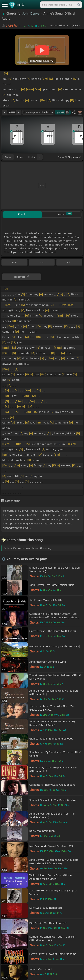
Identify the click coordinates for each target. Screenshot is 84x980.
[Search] (79, 5)
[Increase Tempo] (19, 112)
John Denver (32, 13)
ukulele (32, 157)
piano (20, 157)
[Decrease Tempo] (5, 112)
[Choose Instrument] (40, 157)
